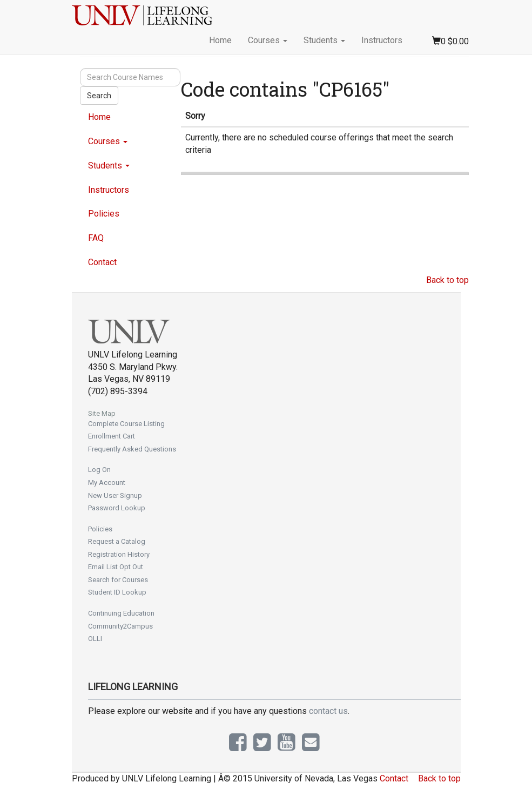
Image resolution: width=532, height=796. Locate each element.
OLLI (95, 639)
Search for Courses (118, 580)
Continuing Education (121, 613)
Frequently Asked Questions (132, 449)
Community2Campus (120, 626)
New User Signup (115, 495)
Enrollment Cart (112, 436)
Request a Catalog (117, 541)
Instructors (382, 40)
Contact (102, 262)
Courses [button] (268, 40)
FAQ (96, 238)
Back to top (447, 280)
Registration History (119, 554)
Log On (99, 470)
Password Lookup (117, 508)
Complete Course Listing (126, 424)
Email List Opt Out (116, 567)
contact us (328, 711)
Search (99, 96)
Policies (104, 214)
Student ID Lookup (117, 592)
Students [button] (324, 40)
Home (220, 40)
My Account (107, 483)
